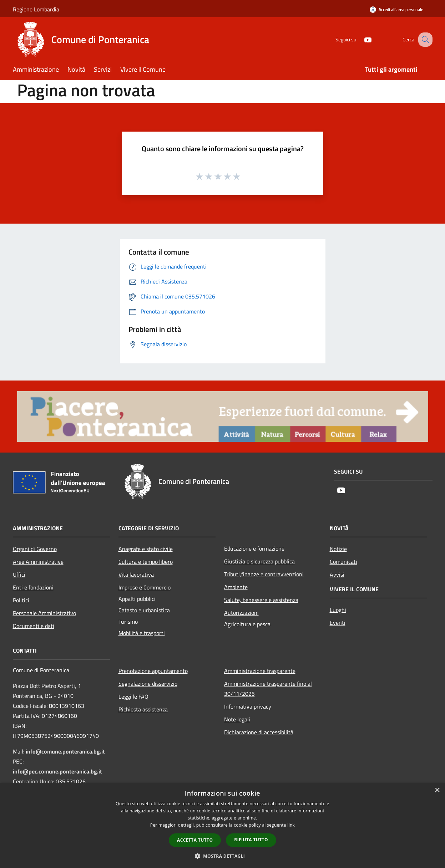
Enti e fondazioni (33, 587)
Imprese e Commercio (145, 587)
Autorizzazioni (241, 613)
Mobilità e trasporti (142, 633)
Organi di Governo (35, 549)
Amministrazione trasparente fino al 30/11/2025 (268, 689)
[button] (223, 856)
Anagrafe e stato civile (146, 549)
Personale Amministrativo (44, 613)
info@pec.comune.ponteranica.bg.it (57, 771)
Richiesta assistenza (143, 709)
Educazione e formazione (254, 548)
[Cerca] (424, 40)
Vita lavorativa (136, 575)
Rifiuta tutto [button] (251, 840)
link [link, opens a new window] (291, 825)
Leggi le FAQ (133, 696)
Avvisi (337, 575)
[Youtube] (360, 39)
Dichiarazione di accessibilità (259, 732)
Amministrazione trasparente (260, 671)
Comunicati (343, 562)
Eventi (338, 623)
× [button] (437, 790)
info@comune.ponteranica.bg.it (65, 751)
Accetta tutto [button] (195, 840)
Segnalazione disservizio (148, 684)
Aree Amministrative (38, 562)
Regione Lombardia (36, 9)
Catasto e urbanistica (144, 610)
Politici (21, 600)
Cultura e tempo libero (146, 562)
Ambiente (236, 587)
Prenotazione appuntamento (153, 671)
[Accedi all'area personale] (396, 9)
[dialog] (222, 825)
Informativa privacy (248, 706)
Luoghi (338, 610)
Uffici (19, 575)
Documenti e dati (34, 626)
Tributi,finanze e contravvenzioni (264, 574)
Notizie (338, 549)
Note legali (237, 719)
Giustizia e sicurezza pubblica (259, 561)
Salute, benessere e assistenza (261, 600)
